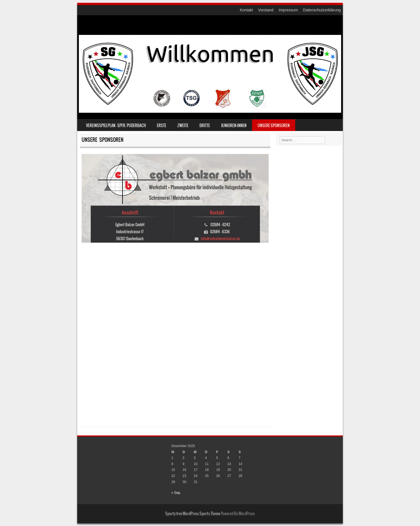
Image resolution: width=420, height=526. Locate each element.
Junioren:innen (234, 125)
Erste (162, 125)
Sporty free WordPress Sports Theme (193, 514)
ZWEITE (183, 125)
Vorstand (266, 10)
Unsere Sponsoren (274, 125)
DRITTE (205, 125)
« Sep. (176, 493)
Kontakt (246, 10)
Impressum (288, 10)
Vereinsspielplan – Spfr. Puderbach (116, 125)
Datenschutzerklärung (322, 10)
